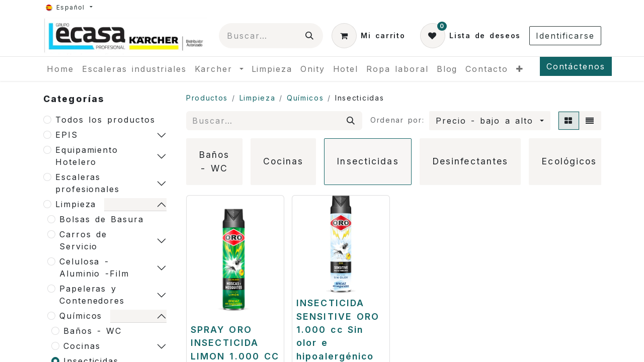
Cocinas (82, 346)
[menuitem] (60, 69)
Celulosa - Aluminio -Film (94, 267)
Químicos (81, 316)
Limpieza (76, 204)
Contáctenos (576, 66)
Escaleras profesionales (88, 183)
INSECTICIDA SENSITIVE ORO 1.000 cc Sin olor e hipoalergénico (338, 330)
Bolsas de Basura (102, 219)
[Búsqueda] (310, 36)
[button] (490, 121)
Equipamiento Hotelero (87, 156)
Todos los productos (105, 120)
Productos (207, 98)
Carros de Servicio (83, 240)
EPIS (67, 135)
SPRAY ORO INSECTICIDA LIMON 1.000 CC (235, 343)
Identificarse (565, 36)
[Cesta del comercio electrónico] (368, 36)
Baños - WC (93, 331)
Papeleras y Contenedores (92, 295)
